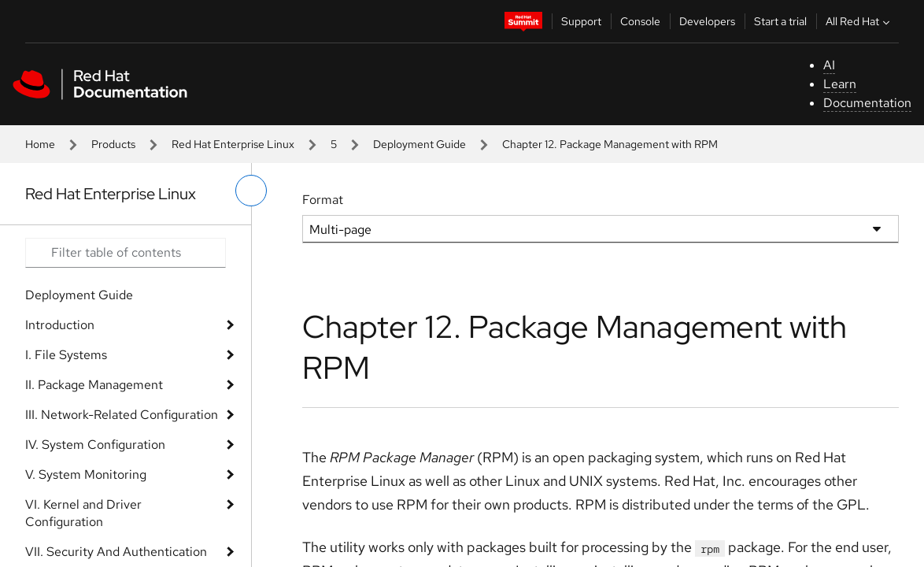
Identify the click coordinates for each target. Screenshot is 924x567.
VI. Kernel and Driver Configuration (83, 513)
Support (581, 21)
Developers (707, 21)
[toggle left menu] (251, 191)
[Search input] (126, 253)
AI (829, 65)
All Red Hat (859, 21)
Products (113, 144)
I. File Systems (66, 355)
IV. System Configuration (95, 445)
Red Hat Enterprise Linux (233, 144)
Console (640, 21)
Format (323, 200)
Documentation (867, 103)
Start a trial (780, 21)
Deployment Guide (419, 144)
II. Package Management (94, 385)
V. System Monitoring (86, 474)
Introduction (60, 325)
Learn (840, 84)
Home (40, 144)
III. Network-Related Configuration (122, 415)
